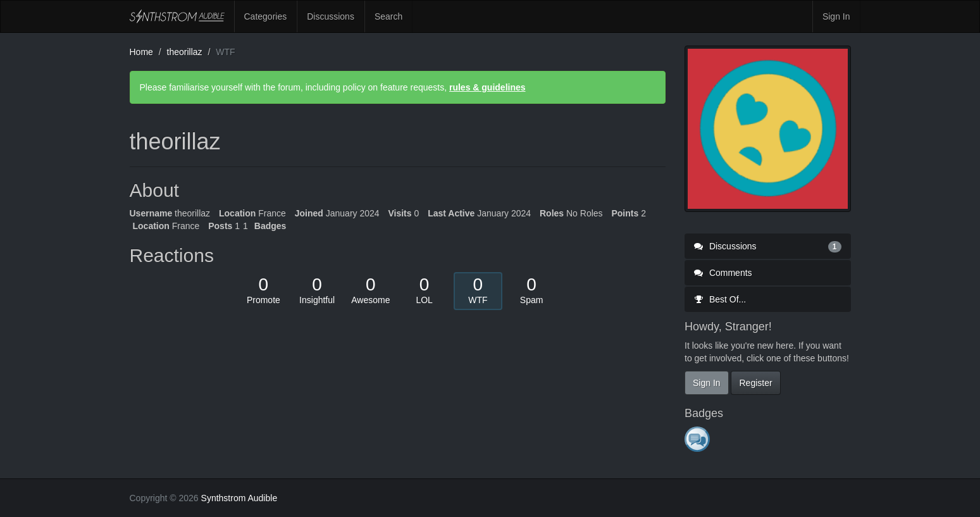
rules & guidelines (487, 87)
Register (755, 383)
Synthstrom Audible (177, 16)
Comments (723, 273)
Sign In (836, 16)
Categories (266, 16)
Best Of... (720, 299)
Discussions (331, 16)
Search (388, 16)
